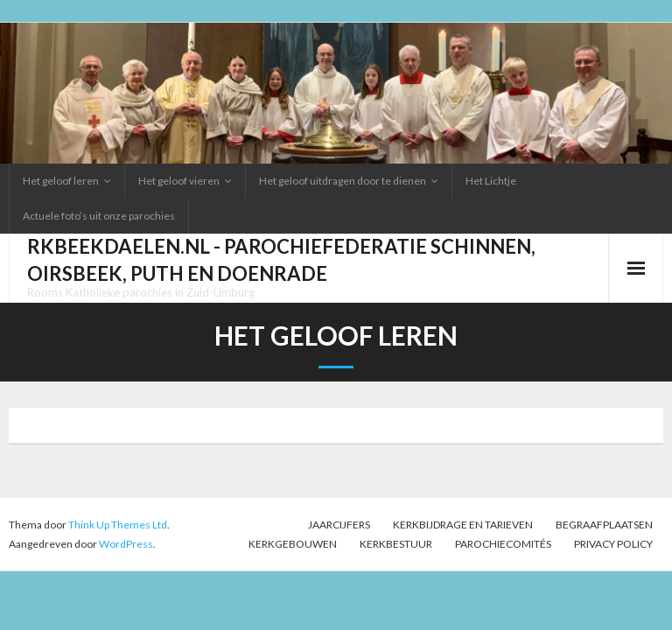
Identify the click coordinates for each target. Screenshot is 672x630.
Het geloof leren (61, 181)
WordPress (126, 544)
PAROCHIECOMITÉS (503, 544)
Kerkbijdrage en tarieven (463, 525)
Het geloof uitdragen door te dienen (343, 181)
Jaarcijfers (339, 525)
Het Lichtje (491, 181)
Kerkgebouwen (293, 544)
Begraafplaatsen (604, 525)
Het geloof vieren (179, 181)
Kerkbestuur (396, 544)
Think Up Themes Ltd (118, 525)
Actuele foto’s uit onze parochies (99, 216)
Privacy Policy (613, 544)
